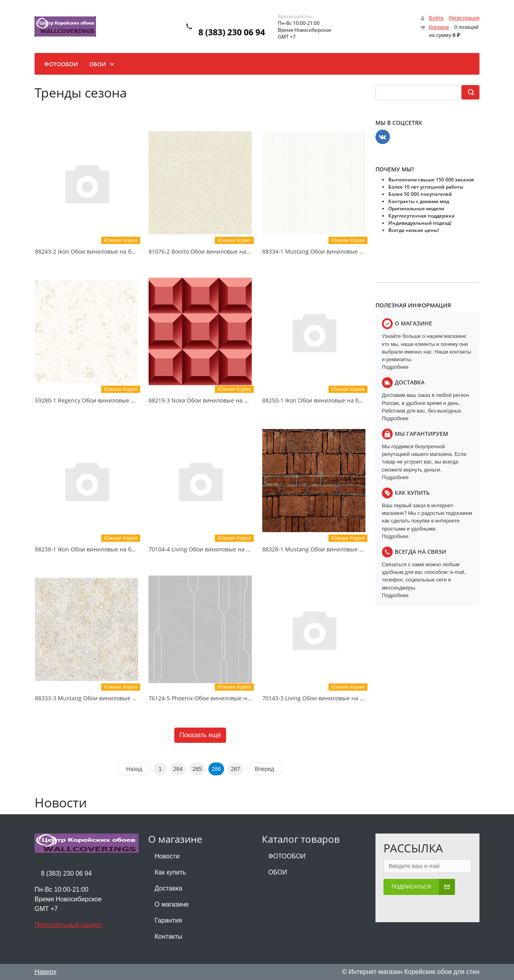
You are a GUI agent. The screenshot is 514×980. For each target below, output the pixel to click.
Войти (436, 18)
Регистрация (464, 18)
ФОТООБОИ (287, 856)
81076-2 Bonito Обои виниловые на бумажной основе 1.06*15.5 (236, 251)
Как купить (170, 872)
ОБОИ (278, 872)
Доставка (168, 888)
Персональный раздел (68, 925)
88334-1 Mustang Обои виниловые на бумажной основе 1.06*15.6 (353, 251)
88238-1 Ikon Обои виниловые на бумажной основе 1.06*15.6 (119, 549)
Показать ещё (200, 735)
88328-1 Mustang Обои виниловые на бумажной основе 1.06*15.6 (353, 549)
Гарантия (168, 920)
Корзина (439, 27)
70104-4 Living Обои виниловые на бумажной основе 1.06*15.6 (235, 549)
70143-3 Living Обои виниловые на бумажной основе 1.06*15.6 (349, 698)
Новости (167, 856)
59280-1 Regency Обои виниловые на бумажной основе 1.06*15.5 (125, 400)
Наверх (45, 972)
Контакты (168, 936)
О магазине (172, 904)
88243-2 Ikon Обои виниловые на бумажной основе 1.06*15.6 (119, 251)
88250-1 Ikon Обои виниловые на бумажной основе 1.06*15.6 (347, 400)
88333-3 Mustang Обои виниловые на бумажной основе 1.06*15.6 (126, 698)
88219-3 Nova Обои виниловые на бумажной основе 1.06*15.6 (234, 400)
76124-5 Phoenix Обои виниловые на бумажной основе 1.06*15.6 (238, 698)
